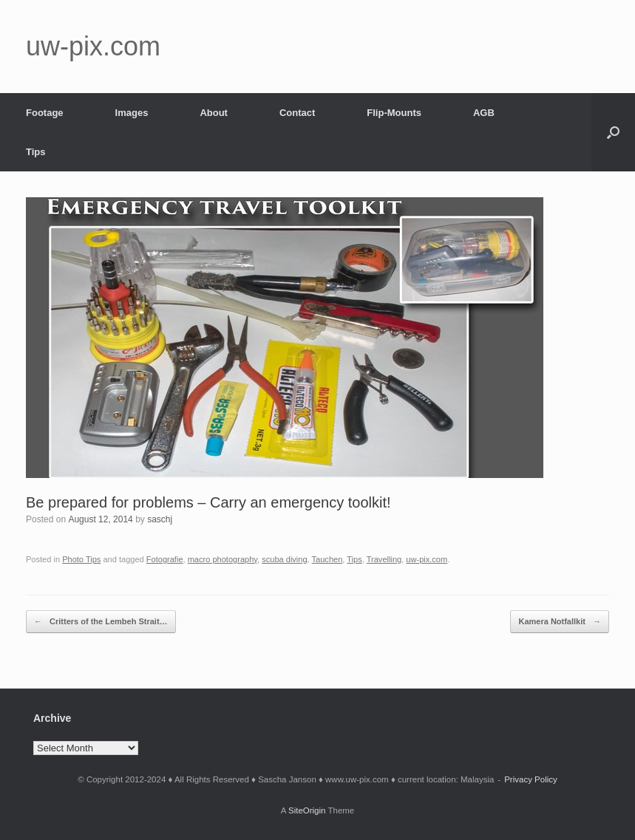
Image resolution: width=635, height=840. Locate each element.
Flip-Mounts (394, 113)
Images (132, 113)
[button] (613, 132)
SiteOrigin (307, 810)
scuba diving (284, 559)
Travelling (384, 559)
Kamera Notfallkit (560, 622)
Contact (297, 113)
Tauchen (327, 559)
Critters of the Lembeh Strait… (101, 622)
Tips (36, 152)
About (214, 113)
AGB (484, 113)
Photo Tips (81, 559)
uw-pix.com (427, 559)
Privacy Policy (531, 779)
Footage (45, 113)
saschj (160, 519)
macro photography (223, 559)
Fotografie (165, 559)
